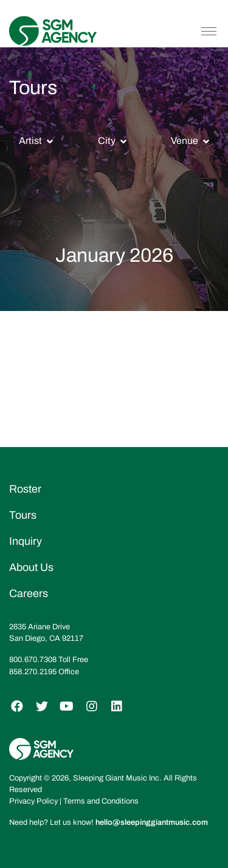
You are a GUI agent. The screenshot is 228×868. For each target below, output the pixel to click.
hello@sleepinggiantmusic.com (152, 822)
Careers (29, 593)
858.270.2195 (33, 672)
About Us (31, 567)
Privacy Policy (33, 801)
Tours (23, 515)
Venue (185, 141)
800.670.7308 (33, 660)
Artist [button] (30, 141)
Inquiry (26, 541)
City (107, 141)
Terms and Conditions (101, 801)
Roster (25, 489)
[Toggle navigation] (209, 31)
